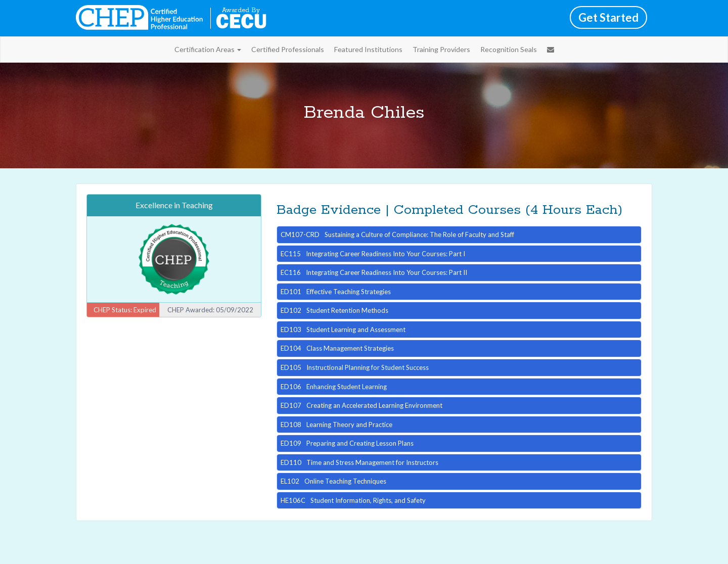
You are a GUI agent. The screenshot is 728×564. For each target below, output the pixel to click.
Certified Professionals (288, 49)
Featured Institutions (368, 49)
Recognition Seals (509, 49)
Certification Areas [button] (208, 49)
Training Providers (441, 49)
